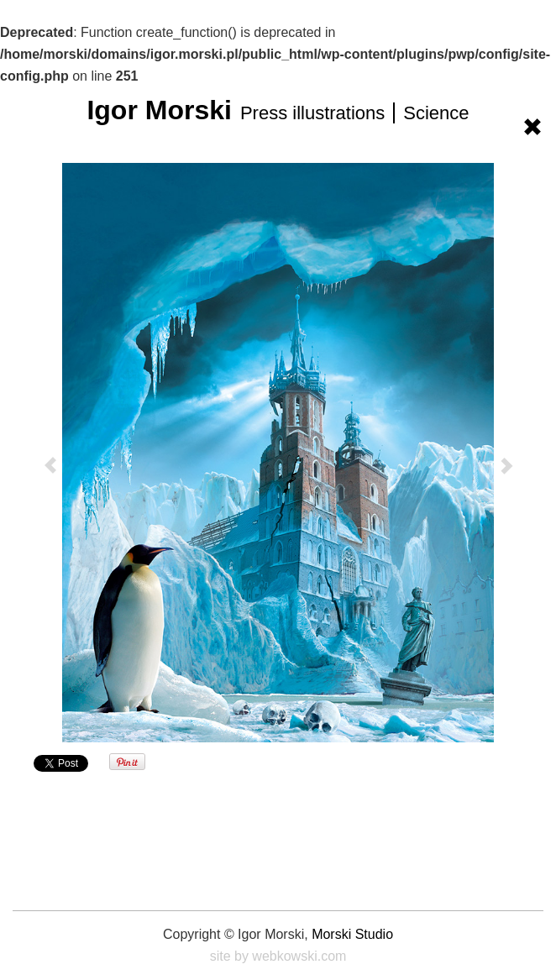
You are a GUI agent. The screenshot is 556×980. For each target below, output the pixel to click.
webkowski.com (299, 956)
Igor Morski (278, 110)
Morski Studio (352, 934)
